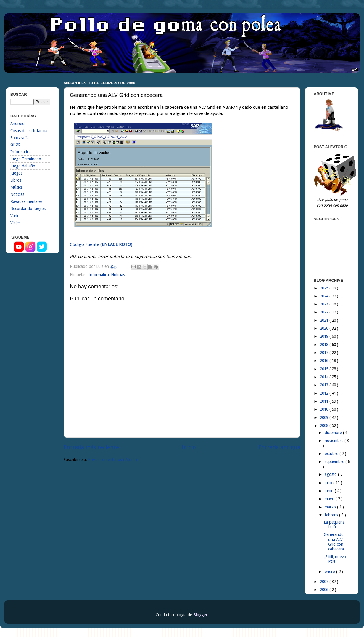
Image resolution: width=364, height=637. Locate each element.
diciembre (334, 433)
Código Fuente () (101, 244)
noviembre (335, 441)
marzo (331, 507)
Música (17, 187)
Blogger (200, 615)
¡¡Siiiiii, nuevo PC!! (335, 559)
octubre (332, 454)
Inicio (189, 447)
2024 (325, 296)
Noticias (118, 275)
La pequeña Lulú (334, 524)
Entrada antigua (279, 447)
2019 (325, 336)
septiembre (335, 462)
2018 (325, 345)
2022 (325, 312)
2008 (325, 425)
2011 (325, 401)
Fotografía (20, 138)
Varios (16, 216)
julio (329, 483)
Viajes (15, 223)
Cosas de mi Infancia (29, 131)
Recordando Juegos (28, 209)
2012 (325, 393)
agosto (331, 474)
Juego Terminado (26, 159)
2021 (325, 320)
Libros (16, 180)
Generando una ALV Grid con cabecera (334, 542)
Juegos (16, 173)
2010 (325, 409)
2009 (325, 417)
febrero (332, 515)
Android (17, 124)
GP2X (15, 145)
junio (330, 491)
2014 (325, 377)
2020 (325, 328)
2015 (325, 369)
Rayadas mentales (26, 201)
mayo (330, 499)
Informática (99, 275)
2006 (325, 590)
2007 (325, 582)
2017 (325, 353)
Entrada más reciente (91, 447)
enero (330, 572)
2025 (325, 288)
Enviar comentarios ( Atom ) (113, 460)
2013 (325, 385)
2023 (325, 304)
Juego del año (23, 166)
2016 (325, 361)
